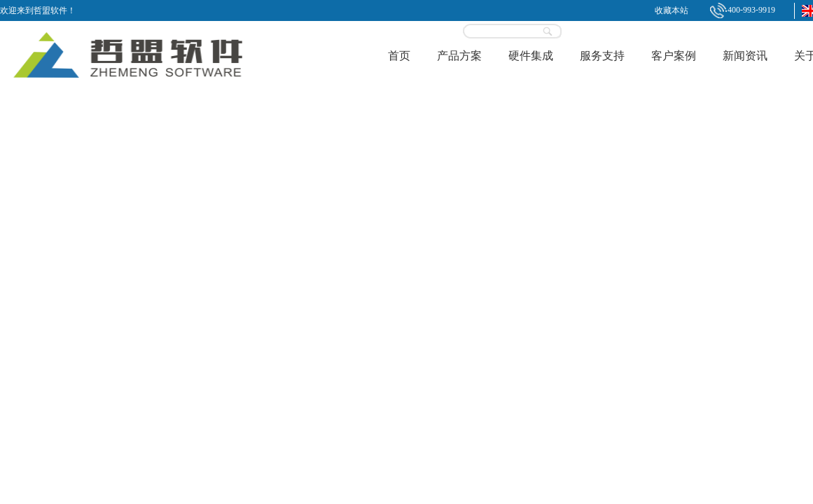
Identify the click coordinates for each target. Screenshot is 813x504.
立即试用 (623, 27)
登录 (593, 31)
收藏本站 (672, 10)
